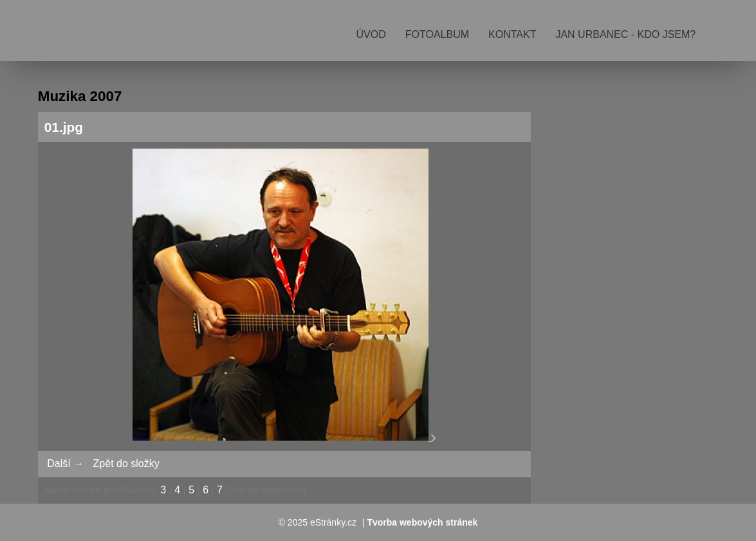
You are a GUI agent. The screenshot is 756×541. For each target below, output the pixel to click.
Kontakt (512, 34)
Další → (65, 463)
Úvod (371, 34)
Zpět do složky (126, 463)
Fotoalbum (437, 34)
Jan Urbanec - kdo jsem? (625, 34)
